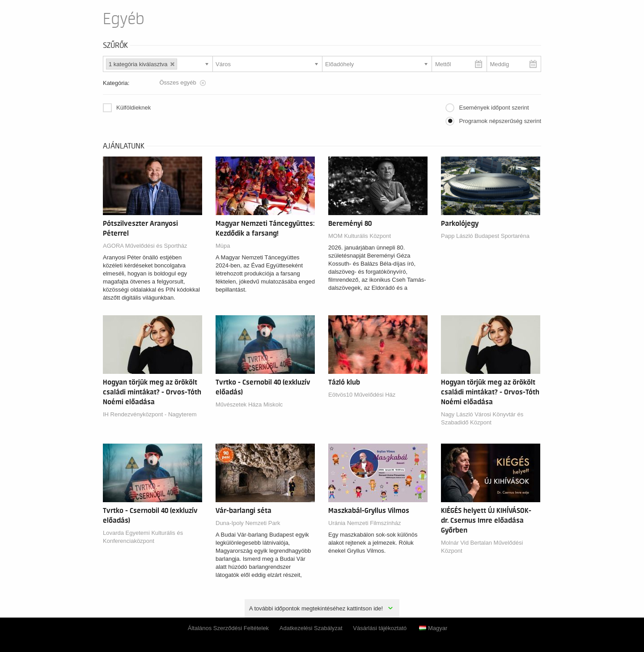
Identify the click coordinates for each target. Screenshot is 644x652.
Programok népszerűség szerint (500, 121)
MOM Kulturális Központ (360, 236)
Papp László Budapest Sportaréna (485, 236)
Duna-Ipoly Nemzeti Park (248, 523)
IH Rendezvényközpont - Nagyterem (150, 414)
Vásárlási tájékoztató (380, 628)
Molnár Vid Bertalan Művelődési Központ (482, 547)
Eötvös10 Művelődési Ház (362, 395)
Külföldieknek (133, 108)
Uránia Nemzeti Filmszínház (365, 523)
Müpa (223, 246)
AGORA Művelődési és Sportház (145, 246)
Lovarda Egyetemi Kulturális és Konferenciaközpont (143, 537)
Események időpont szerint (494, 108)
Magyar (433, 628)
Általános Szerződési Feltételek (228, 628)
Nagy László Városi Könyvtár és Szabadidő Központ (482, 418)
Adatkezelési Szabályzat (311, 628)
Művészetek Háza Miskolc (249, 404)
